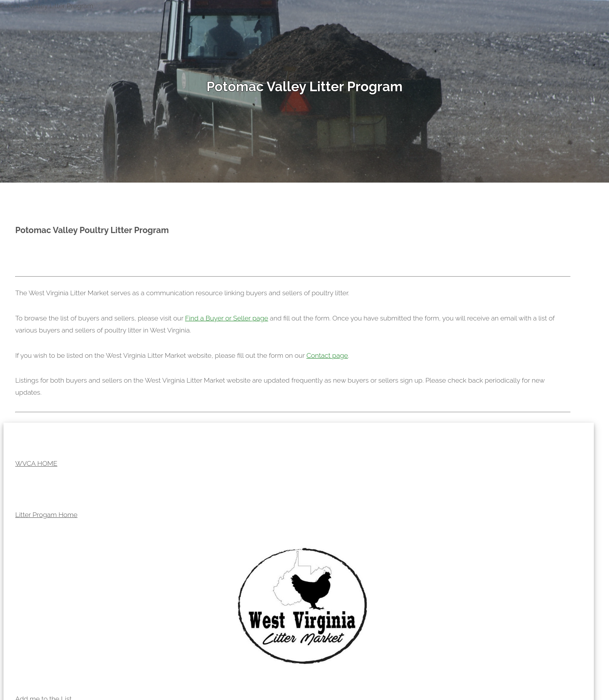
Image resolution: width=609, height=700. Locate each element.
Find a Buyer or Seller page (226, 318)
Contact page (327, 355)
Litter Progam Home (46, 515)
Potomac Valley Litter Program (304, 86)
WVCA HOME (36, 463)
